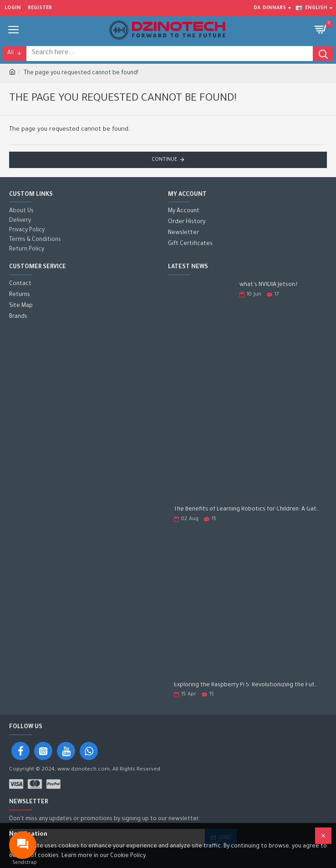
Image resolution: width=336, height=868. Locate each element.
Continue (164, 160)
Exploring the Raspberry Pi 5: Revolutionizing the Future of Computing (247, 685)
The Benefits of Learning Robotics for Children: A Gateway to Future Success (247, 510)
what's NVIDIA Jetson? (269, 285)
